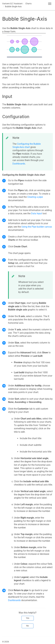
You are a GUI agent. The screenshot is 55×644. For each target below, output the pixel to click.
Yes (28, 618)
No (28, 626)
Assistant (12, 4)
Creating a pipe (35, 197)
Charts (28, 4)
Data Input (37, 213)
